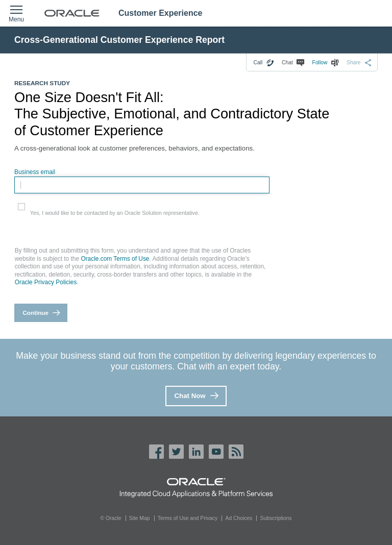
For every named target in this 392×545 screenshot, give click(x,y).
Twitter (176, 452)
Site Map (140, 518)
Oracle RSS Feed (236, 452)
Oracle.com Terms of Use (115, 259)
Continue (35, 313)
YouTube (216, 452)
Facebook (156, 452)
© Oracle (111, 518)
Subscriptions (276, 518)
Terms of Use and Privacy (188, 518)
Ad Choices (239, 518)
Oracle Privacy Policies (46, 282)
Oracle (196, 481)
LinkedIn (196, 452)
